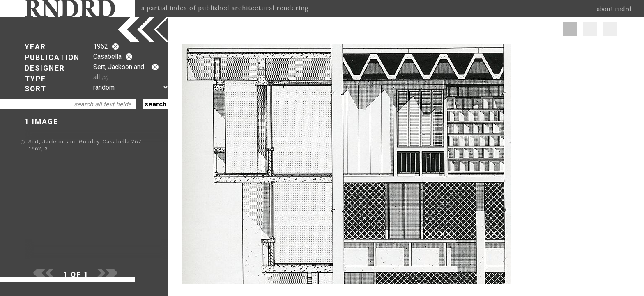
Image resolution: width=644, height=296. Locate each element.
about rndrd (614, 9)
